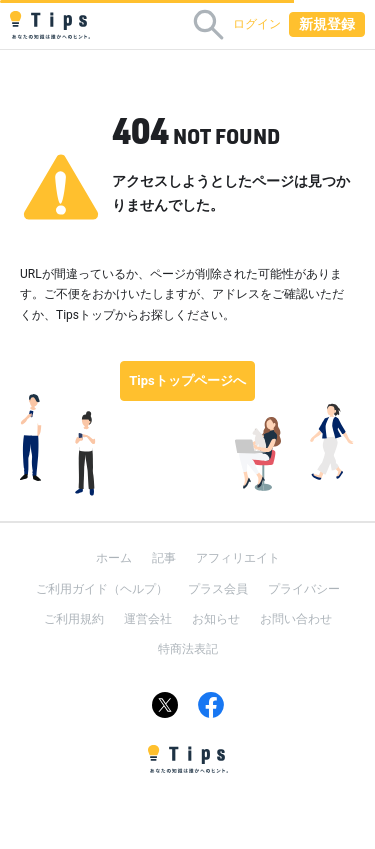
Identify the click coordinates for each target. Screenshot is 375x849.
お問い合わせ (296, 619)
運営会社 (148, 619)
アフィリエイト (238, 558)
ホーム (114, 558)
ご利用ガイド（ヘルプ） (102, 589)
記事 (164, 558)
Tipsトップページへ (187, 380)
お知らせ (216, 619)
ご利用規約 (74, 619)
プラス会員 (218, 589)
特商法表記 (188, 649)
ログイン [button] (257, 24)
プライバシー (304, 589)
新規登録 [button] (327, 24)
